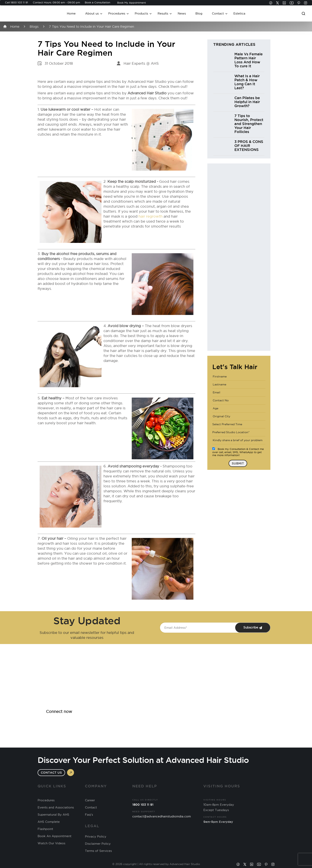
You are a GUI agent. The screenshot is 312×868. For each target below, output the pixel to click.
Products (141, 13)
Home (71, 13)
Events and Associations (56, 807)
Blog (199, 13)
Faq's (89, 815)
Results (163, 13)
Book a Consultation (97, 2)
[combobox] (239, 424)
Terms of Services (98, 851)
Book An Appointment (55, 836)
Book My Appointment (132, 3)
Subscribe (253, 628)
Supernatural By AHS (53, 815)
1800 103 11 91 (19, 2)
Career (90, 800)
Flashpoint (45, 829)
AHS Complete (49, 822)
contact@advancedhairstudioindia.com (162, 816)
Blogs (34, 26)
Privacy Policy (96, 837)
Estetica (239, 13)
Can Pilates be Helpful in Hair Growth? (247, 102)
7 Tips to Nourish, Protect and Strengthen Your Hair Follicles (249, 124)
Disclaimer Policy (98, 844)
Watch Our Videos (51, 843)
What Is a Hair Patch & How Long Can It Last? (247, 82)
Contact (218, 13)
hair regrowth (151, 216)
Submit (238, 463)
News (182, 13)
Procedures (117, 13)
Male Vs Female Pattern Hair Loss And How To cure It (249, 60)
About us (92, 13)
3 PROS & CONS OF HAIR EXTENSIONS (249, 146)
